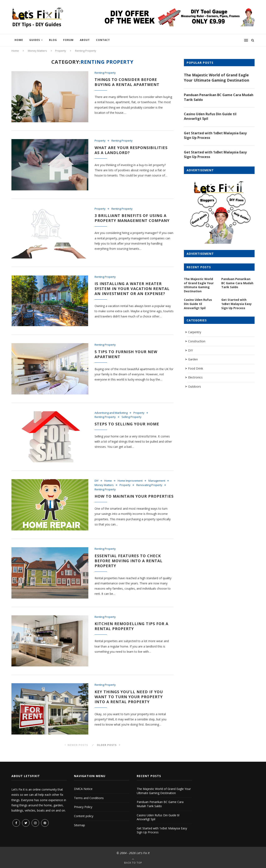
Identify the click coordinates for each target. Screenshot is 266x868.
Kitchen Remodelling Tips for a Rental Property (131, 626)
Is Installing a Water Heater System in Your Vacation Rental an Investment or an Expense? (132, 289)
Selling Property (132, 417)
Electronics (195, 377)
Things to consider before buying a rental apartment (127, 82)
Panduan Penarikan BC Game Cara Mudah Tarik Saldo (219, 97)
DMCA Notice (83, 789)
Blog (53, 40)
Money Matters (37, 51)
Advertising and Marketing (111, 413)
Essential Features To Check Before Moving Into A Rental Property (129, 561)
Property (61, 51)
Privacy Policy (83, 807)
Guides (35, 40)
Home (19, 40)
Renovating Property (149, 485)
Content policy (84, 816)
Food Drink (196, 368)
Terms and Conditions (89, 798)
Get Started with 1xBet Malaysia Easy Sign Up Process (215, 135)
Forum (68, 40)
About (85, 40)
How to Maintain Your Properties (134, 496)
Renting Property (105, 73)
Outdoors (195, 386)
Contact (103, 40)
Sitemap (79, 825)
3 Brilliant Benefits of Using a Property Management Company (132, 218)
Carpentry (195, 332)
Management (157, 481)
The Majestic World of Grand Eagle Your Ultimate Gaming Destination (217, 78)
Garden (193, 359)
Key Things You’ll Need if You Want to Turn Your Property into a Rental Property (129, 697)
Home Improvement (130, 481)
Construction (197, 341)
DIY (97, 481)
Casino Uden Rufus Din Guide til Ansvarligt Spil (210, 116)
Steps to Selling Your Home (127, 424)
